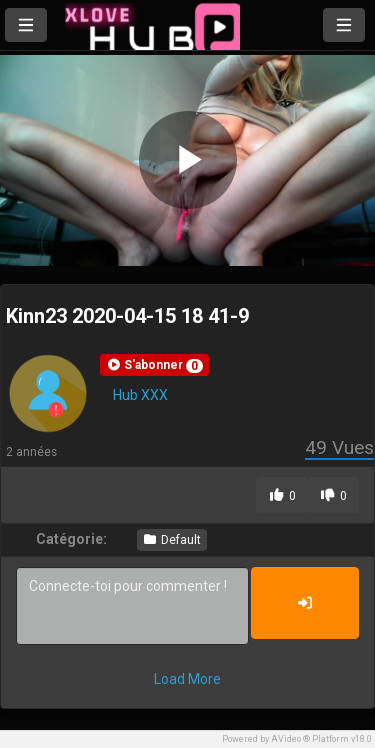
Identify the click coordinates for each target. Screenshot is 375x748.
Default (172, 540)
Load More (187, 679)
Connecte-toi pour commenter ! (132, 606)
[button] (154, 365)
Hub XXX (140, 395)
